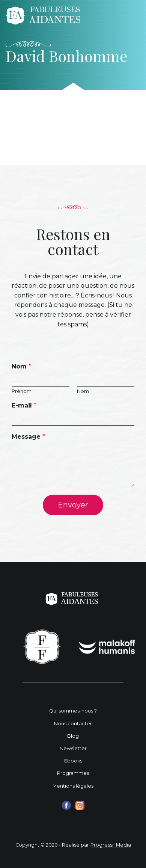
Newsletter (73, 748)
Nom (21, 366)
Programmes (73, 773)
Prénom (22, 391)
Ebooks (73, 761)
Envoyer (73, 505)
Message (28, 437)
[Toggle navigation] (130, 15)
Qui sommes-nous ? (73, 711)
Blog (73, 736)
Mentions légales (73, 786)
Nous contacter (73, 724)
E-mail (24, 405)
